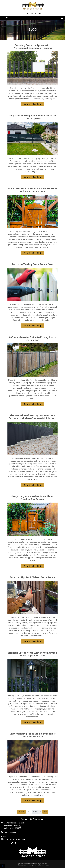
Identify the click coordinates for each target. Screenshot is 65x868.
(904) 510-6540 (34, 13)
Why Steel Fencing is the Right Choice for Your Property (32, 117)
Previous (21, 812)
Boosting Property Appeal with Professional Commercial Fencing (33, 47)
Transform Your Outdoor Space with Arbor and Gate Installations (32, 190)
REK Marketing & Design (42, 865)
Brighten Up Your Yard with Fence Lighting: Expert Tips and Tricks (33, 654)
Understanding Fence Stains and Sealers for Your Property (32, 735)
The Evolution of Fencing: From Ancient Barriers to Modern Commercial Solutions (33, 417)
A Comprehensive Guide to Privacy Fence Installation (32, 339)
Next (45, 812)
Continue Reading (32, 104)
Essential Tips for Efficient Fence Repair (33, 577)
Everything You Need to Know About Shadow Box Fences (33, 498)
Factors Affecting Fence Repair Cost (32, 264)
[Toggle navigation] (32, 18)
